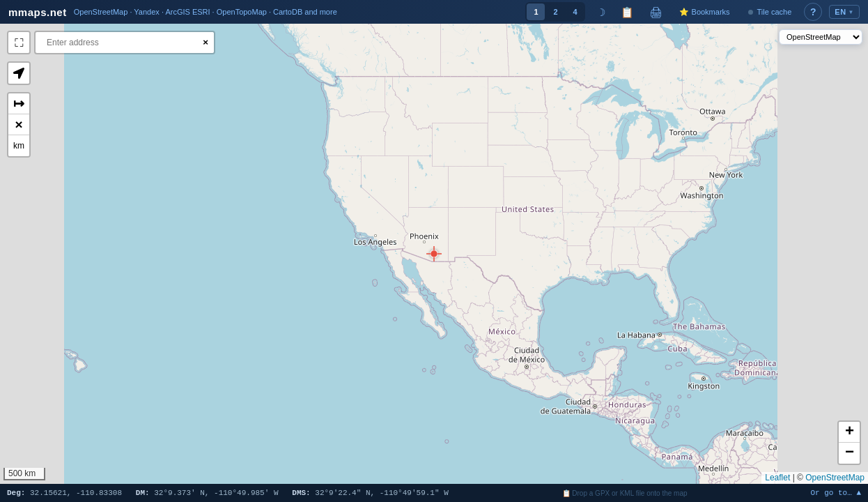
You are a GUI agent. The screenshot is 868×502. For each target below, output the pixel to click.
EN (844, 12)
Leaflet (777, 478)
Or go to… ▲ (836, 493)
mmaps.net (38, 12)
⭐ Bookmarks (704, 12)
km (19, 146)
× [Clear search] (206, 42)
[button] (434, 254)
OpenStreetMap (835, 478)
